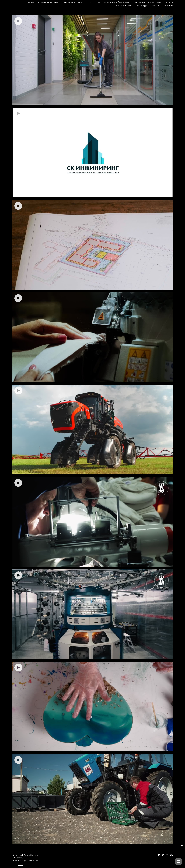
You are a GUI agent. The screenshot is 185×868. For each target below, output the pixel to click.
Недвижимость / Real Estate (147, 2)
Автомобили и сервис (49, 2)
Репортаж (168, 5)
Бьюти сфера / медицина (117, 2)
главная (30, 2)
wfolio (20, 865)
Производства (93, 2)
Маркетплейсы (123, 5)
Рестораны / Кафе (73, 2)
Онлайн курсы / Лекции (147, 5)
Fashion (169, 2)
